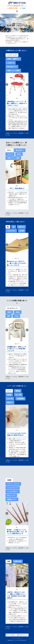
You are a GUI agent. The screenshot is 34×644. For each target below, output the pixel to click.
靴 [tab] (8, 227)
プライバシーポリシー (17, 638)
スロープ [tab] (10, 154)
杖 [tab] (14, 227)
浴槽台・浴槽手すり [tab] (13, 59)
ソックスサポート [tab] (13, 492)
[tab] (18, 391)
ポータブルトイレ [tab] (13, 308)
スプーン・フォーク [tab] (13, 484)
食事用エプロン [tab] (12, 499)
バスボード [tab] (11, 63)
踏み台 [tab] (19, 154)
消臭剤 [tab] (9, 312)
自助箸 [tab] (9, 480)
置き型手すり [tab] (20, 150)
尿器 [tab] (9, 316)
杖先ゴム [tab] (21, 227)
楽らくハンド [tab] (11, 496)
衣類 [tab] (9, 561)
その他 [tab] (16, 316)
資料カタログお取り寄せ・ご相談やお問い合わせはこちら (17, 635)
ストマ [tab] (9, 391)
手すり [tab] (9, 150)
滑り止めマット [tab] (12, 67)
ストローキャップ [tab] (13, 488)
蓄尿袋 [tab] (9, 395)
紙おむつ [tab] (10, 402)
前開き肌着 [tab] (18, 561)
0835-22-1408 (12, 8)
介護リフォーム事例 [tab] (13, 71)
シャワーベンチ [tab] (12, 55)
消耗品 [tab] (18, 312)
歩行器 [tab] (22, 231)
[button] (7, 84)
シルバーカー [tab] (11, 231)
